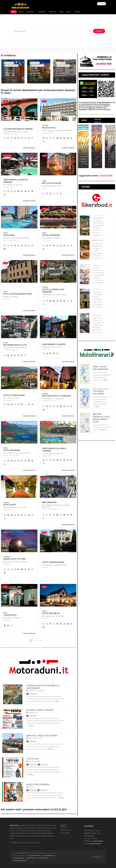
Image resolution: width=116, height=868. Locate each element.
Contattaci (77, 12)
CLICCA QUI (106, 176)
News (69, 12)
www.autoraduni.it (31, 858)
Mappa (21, 12)
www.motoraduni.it (35, 856)
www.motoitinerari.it (49, 856)
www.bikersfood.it (18, 858)
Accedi (102, 4)
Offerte (61, 12)
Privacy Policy (65, 833)
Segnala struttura (64, 826)
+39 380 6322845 (97, 841)
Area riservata (65, 830)
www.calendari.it (43, 858)
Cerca (99, 31)
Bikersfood (53, 12)
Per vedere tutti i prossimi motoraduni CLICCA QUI (34, 809)
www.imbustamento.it (20, 860)
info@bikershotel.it (95, 844)
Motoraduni (30, 12)
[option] (13, 71)
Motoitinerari (42, 12)
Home (14, 12)
